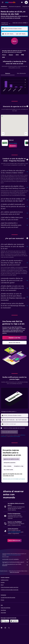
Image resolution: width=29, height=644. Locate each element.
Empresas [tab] (8, 73)
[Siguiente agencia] (26, 134)
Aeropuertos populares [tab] (10, 463)
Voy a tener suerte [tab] (8, 470)
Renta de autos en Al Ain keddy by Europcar (14, 479)
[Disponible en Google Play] (5, 621)
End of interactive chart (3, 90)
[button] (3, 2)
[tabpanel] (14, 86)
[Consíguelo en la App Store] (14, 621)
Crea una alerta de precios (14, 532)
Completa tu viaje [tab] (19, 466)
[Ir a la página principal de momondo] (10, 2)
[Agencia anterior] (3, 134)
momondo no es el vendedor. (15, 559)
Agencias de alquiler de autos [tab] (11, 459)
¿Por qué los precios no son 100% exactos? (15, 565)
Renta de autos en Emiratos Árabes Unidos (18, 571)
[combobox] (6, 24)
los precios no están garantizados (14, 555)
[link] (13, 146)
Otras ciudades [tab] (8, 466)
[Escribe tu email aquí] (16, 424)
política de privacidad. (15, 436)
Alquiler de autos (4, 571)
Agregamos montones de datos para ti (15, 562)
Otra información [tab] (21, 73)
